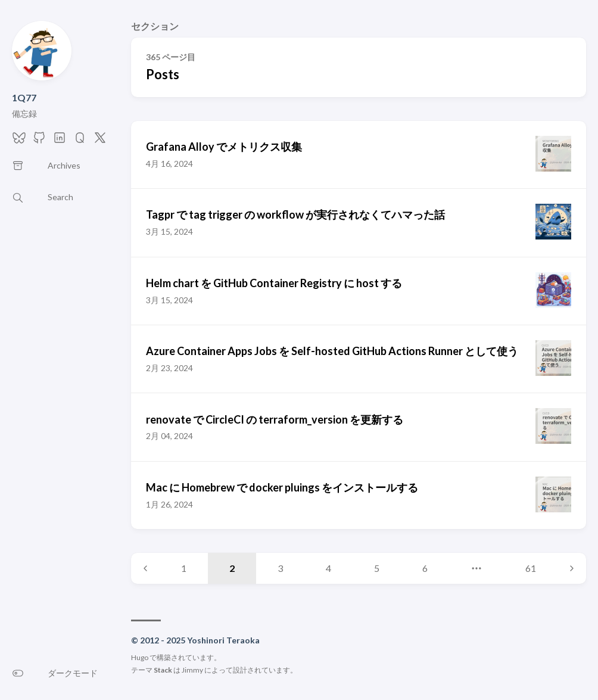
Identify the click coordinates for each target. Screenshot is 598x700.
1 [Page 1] (184, 568)
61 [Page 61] (531, 568)
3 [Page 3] (280, 568)
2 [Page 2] (232, 568)
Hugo (140, 657)
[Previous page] (145, 568)
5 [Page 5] (377, 568)
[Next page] (572, 568)
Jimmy (192, 670)
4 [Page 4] (328, 568)
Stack (163, 670)
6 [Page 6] (425, 568)
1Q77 (24, 97)
